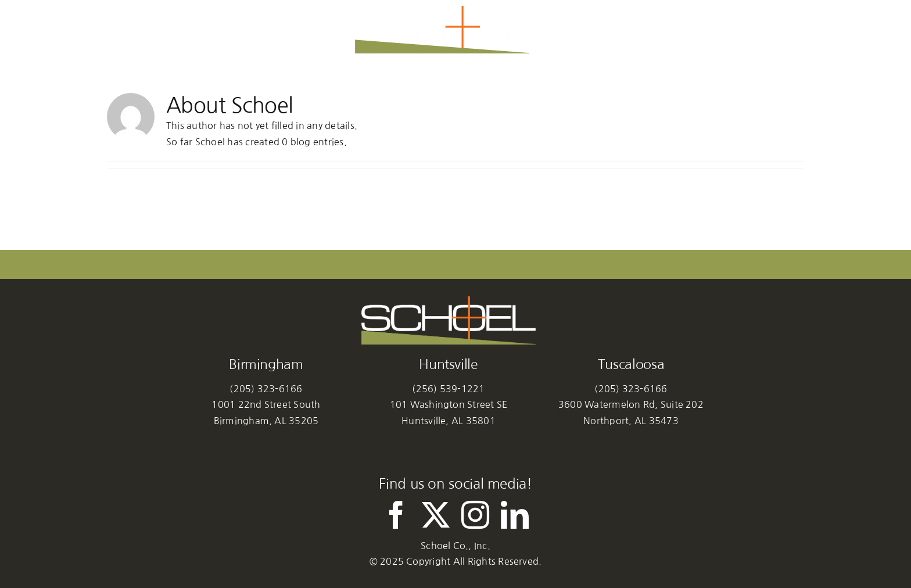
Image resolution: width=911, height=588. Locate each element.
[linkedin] (515, 515)
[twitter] (436, 515)
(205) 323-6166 (266, 389)
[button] (704, 30)
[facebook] (396, 515)
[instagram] (475, 515)
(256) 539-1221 (448, 389)
